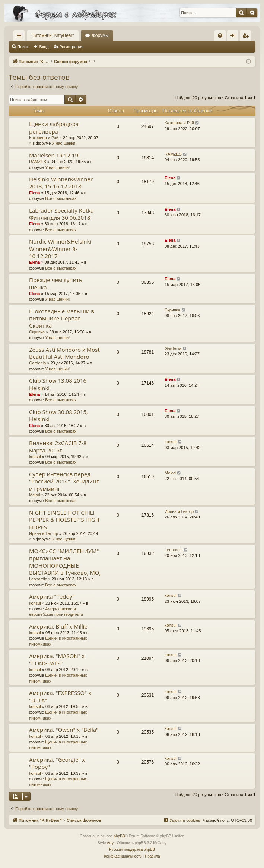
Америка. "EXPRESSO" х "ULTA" (60, 696)
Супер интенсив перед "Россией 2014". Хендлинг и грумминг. (64, 481)
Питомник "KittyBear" (53, 35)
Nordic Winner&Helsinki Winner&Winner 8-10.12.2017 (60, 249)
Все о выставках (61, 198)
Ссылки (20, 37)
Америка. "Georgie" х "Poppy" (57, 763)
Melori (35, 495)
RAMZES (38, 162)
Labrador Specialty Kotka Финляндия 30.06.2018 (61, 214)
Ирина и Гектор (44, 533)
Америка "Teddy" (52, 596)
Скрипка (37, 332)
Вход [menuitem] (234, 37)
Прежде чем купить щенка (56, 283)
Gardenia (37, 363)
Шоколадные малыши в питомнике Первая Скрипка (62, 318)
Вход (44, 47)
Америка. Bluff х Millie (58, 626)
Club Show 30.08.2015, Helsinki (58, 415)
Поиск (23, 47)
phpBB (120, 836)
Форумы (100, 35)
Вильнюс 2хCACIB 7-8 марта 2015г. (58, 446)
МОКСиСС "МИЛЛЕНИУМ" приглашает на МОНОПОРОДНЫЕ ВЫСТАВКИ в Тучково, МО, (65, 562)
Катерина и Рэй (44, 138)
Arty (110, 843)
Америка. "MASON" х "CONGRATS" (57, 659)
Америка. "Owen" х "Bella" (64, 730)
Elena (34, 193)
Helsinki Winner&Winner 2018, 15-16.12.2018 (61, 183)
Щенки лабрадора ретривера (54, 127)
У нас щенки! (64, 143)
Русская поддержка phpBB (132, 850)
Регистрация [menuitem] (247, 37)
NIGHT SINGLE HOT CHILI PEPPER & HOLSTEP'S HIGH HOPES (64, 520)
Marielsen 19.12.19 (54, 155)
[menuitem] (220, 35)
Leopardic (38, 579)
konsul (35, 457)
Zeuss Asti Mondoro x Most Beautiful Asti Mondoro (64, 353)
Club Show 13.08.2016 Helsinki (58, 384)
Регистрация (71, 47)
